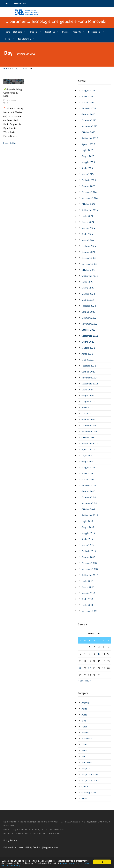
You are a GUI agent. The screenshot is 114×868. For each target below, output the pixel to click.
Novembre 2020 (90, 431)
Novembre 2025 (90, 126)
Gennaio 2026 (88, 114)
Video (84, 798)
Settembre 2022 (90, 336)
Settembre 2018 (90, 575)
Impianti (66, 32)
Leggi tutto (9, 143)
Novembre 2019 (90, 503)
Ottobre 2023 (88, 270)
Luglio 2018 (87, 581)
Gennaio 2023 (88, 312)
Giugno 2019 (88, 527)
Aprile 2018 (87, 599)
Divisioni (34, 32)
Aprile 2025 (87, 168)
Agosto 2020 (88, 449)
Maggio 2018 (88, 593)
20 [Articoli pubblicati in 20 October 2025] (80, 668)
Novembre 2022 (90, 324)
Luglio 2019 (87, 521)
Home (7, 32)
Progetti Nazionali (90, 780)
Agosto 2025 (88, 144)
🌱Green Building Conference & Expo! (13, 93)
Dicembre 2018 (89, 563)
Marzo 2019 (88, 545)
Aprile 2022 (87, 354)
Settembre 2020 (90, 443)
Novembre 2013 (90, 611)
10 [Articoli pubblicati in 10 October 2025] (99, 654)
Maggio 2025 (88, 162)
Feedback (37, 847)
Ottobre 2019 (88, 509)
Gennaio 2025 (88, 186)
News (84, 751)
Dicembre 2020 (89, 425)
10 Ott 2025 (11, 100)
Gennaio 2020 (88, 491)
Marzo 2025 (88, 174)
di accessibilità (17, 847)
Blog (84, 721)
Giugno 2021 (88, 396)
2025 (14, 68)
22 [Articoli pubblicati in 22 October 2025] (90, 668)
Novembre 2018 (90, 569)
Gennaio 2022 (88, 372)
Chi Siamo (18, 32)
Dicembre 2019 (89, 497)
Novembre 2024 (90, 198)
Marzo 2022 (88, 360)
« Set (81, 681)
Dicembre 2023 (89, 258)
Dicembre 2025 (89, 120)
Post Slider (87, 762)
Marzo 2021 (88, 413)
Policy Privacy (10, 840)
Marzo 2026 (88, 102)
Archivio (85, 703)
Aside (84, 709)
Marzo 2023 (88, 300)
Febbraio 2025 (89, 180)
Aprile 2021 (87, 408)
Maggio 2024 (88, 228)
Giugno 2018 (88, 587)
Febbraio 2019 (89, 551)
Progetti (77, 32)
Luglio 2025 (87, 150)
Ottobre (23, 68)
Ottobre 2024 (88, 204)
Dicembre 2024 (89, 192)
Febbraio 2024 (89, 246)
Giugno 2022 (88, 342)
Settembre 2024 (90, 210)
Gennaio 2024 (88, 252)
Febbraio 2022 (89, 366)
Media (8, 39)
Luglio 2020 (87, 455)
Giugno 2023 (88, 288)
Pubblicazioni (94, 32)
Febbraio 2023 (89, 306)
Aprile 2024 (87, 234)
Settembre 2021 (90, 384)
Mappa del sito (50, 847)
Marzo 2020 (88, 479)
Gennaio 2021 (88, 419)
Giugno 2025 (88, 156)
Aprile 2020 (87, 473)
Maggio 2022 (88, 348)
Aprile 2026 (87, 96)
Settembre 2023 (90, 276)
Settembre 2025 (90, 138)
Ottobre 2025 (88, 132)
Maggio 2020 (88, 467)
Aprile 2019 (87, 539)
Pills (83, 756)
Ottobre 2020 (88, 437)
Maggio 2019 (88, 533)
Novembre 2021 (90, 378)
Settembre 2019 (90, 515)
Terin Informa (24, 39)
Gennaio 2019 (88, 557)
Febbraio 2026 (89, 108)
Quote (85, 786)
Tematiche (50, 32)
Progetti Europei (90, 774)
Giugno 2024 (88, 222)
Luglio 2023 (87, 282)
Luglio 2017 (87, 605)
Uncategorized (89, 792)
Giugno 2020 (88, 461)
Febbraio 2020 (89, 485)
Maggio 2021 (88, 402)
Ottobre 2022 (88, 330)
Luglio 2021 (87, 390)
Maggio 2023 (88, 294)
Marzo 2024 (88, 240)
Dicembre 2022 (89, 318)
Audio (84, 715)
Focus (85, 727)
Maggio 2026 (88, 90)
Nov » (88, 681)
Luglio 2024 (87, 216)
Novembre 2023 (90, 264)
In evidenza (87, 739)
